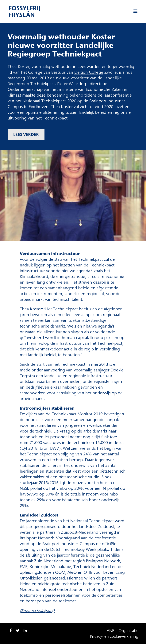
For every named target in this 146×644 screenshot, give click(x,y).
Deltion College (89, 72)
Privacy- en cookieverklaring (114, 636)
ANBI (111, 631)
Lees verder (26, 134)
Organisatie (128, 631)
